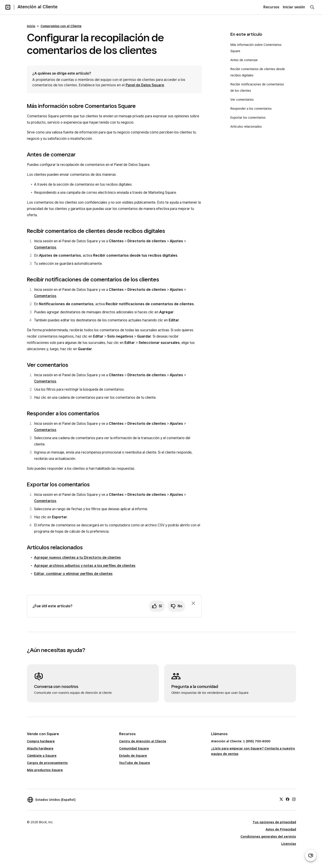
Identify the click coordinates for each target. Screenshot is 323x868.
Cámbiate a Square (42, 756)
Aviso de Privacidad (281, 829)
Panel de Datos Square (145, 85)
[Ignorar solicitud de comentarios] (193, 603)
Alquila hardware (40, 748)
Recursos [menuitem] (271, 7)
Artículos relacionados (246, 127)
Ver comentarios (242, 100)
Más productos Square (45, 770)
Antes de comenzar (244, 60)
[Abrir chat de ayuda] (311, 856)
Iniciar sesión (294, 7)
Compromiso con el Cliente (61, 26)
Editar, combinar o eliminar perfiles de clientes (73, 574)
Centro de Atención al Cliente (143, 741)
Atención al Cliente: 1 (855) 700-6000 (241, 741)
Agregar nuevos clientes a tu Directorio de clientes (77, 558)
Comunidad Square (134, 748)
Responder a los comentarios (251, 109)
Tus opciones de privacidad (274, 822)
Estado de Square (133, 756)
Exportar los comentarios (248, 118)
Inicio (31, 26)
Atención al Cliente (37, 7)
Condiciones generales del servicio (268, 837)
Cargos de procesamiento (47, 763)
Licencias (289, 844)
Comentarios (45, 247)
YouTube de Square (135, 763)
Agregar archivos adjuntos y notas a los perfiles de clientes (85, 566)
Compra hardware (41, 741)
